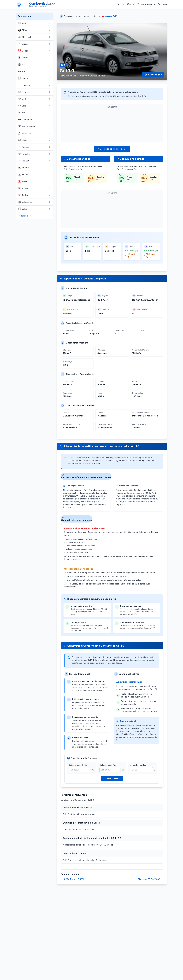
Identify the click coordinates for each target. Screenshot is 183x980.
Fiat (34, 65)
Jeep (34, 106)
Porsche (34, 154)
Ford (34, 71)
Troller (34, 195)
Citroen (34, 44)
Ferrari (34, 58)
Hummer (34, 85)
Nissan (34, 140)
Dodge (34, 51)
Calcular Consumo (112, 779)
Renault (34, 161)
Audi (34, 23)
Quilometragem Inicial (78, 765)
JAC (34, 99)
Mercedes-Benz (34, 126)
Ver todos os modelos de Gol (112, 149)
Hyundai (34, 92)
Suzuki (34, 175)
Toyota (34, 188)
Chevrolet (34, 37)
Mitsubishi (34, 133)
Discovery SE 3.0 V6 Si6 (151, 879)
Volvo (34, 209)
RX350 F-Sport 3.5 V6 (72, 879)
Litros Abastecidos (138, 765)
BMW (34, 30)
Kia (34, 113)
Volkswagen (34, 202)
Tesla (34, 181)
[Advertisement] (81, 124)
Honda (34, 78)
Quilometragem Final (108, 765)
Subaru (34, 168)
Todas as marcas (27, 216)
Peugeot (34, 147)
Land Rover (34, 120)
